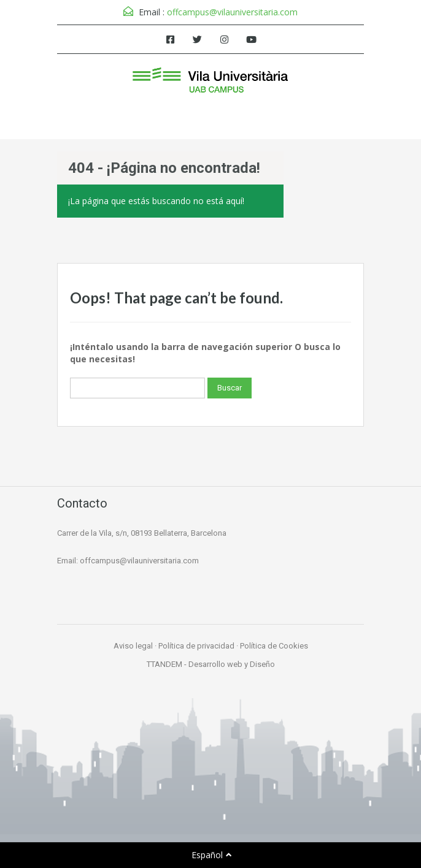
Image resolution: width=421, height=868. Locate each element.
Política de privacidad (196, 646)
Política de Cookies (274, 646)
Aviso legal (133, 646)
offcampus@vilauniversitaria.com (232, 12)
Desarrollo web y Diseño (232, 664)
